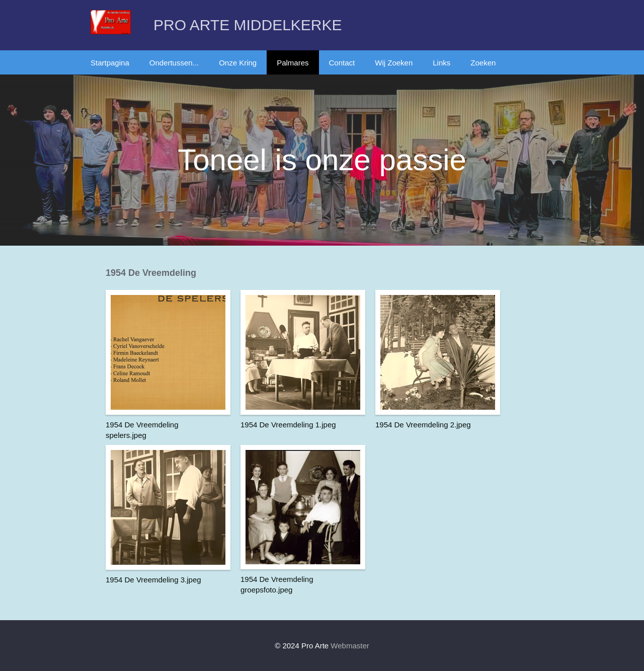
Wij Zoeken (394, 63)
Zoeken (483, 63)
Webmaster (350, 646)
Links (441, 63)
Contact (342, 63)
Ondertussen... (174, 63)
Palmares (293, 63)
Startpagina (110, 63)
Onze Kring (238, 63)
